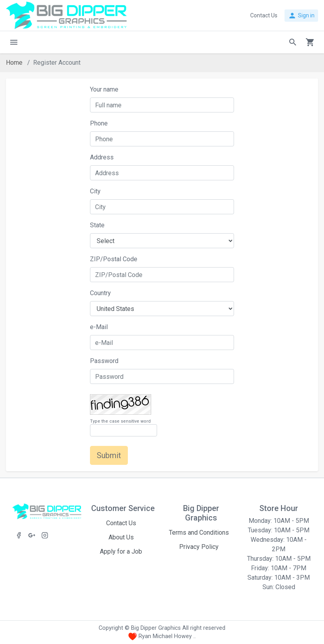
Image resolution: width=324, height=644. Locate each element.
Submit (109, 455)
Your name (104, 89)
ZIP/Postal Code (114, 259)
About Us (121, 537)
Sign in (301, 16)
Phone (99, 123)
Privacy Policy (199, 547)
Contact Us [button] (264, 15)
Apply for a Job (121, 551)
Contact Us (121, 523)
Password (104, 361)
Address (102, 157)
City (95, 191)
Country (100, 293)
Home (14, 63)
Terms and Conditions (199, 533)
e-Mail (99, 327)
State (97, 225)
